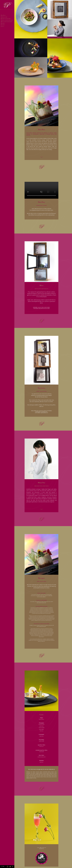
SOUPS (43, 307)
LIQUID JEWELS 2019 (44, 413)
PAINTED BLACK (44, 412)
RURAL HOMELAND (35, 411)
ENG (3, 867)
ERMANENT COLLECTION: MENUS (6, 19)
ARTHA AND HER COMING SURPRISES (6, 22)
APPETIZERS (35, 307)
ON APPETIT (3, 23)
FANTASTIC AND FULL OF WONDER (45, 411)
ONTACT (2, 26)
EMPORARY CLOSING (4, 17)
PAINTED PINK (38, 412)
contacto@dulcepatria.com (42, 848)
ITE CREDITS (3, 25)
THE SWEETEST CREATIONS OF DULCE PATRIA (42, 309)
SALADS (39, 307)
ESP (1, 867)
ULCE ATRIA (3, 15)
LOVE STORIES (37, 413)
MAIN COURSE (47, 307)
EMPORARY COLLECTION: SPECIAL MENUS (7, 20)
